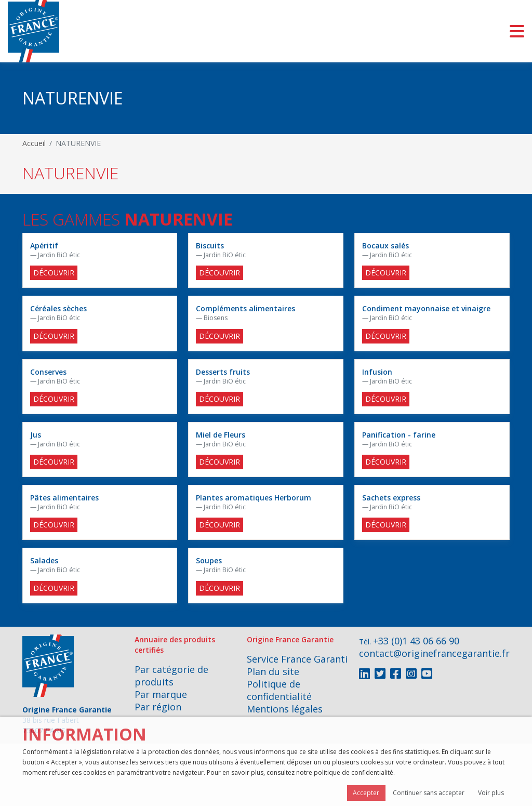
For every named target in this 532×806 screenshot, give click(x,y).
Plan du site (273, 671)
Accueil (34, 143)
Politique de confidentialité (279, 690)
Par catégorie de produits (171, 676)
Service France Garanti (297, 659)
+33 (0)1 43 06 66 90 (416, 641)
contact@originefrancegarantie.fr (434, 653)
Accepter (366, 793)
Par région (158, 707)
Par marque (161, 694)
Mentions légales (285, 709)
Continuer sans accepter (429, 793)
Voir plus (491, 793)
